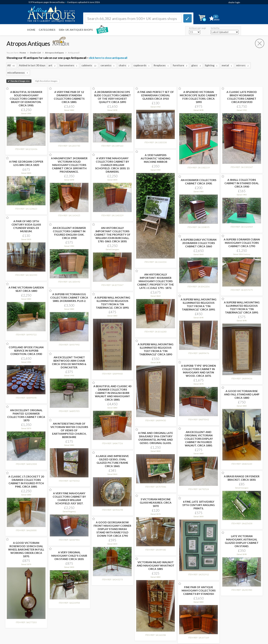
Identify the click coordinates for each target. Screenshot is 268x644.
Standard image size (19, 81)
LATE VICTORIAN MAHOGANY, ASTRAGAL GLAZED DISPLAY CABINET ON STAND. (242, 541)
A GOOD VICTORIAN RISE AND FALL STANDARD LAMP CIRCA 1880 (242, 394)
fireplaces (162, 66)
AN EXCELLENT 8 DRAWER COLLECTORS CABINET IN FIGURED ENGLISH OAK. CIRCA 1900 (69, 233)
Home (31, 30)
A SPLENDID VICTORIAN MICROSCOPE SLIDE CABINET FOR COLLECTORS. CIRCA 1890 (198, 97)
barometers (69, 66)
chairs (125, 66)
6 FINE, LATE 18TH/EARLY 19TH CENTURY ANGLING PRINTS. (198, 505)
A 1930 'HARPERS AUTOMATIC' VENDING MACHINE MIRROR (156, 158)
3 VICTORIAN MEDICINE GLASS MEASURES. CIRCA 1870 (156, 503)
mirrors (243, 66)
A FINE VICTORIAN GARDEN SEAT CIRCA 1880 (26, 289)
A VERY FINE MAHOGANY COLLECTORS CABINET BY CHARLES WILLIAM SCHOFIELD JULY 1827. (69, 498)
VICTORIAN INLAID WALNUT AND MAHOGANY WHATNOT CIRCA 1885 (156, 566)
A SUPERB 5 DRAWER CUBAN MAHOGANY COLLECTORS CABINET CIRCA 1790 (242, 243)
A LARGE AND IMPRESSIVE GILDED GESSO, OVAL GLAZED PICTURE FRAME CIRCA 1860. (112, 461)
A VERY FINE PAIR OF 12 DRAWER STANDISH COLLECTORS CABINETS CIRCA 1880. (69, 97)
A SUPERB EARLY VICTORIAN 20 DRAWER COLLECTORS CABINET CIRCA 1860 (199, 243)
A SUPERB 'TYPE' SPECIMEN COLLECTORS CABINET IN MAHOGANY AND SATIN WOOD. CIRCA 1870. (198, 371)
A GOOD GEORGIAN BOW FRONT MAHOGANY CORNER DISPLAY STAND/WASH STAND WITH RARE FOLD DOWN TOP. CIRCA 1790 (112, 529)
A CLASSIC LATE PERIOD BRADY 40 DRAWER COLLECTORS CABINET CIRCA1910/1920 (242, 97)
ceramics (108, 66)
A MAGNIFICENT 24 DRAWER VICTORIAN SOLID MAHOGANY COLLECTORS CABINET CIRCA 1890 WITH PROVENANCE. (69, 165)
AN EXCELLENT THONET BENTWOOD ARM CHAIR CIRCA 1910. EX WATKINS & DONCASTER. (69, 362)
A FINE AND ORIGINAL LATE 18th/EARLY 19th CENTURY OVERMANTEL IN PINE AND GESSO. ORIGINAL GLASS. (155, 438)
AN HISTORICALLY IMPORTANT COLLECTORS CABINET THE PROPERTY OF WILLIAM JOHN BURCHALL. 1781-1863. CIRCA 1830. (112, 235)
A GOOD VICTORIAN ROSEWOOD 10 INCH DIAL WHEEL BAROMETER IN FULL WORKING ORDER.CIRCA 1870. (26, 549)
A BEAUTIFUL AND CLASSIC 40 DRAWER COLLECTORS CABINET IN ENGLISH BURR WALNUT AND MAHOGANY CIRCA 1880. (112, 393)
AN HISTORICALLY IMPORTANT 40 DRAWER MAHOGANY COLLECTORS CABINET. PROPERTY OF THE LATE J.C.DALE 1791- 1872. (155, 281)
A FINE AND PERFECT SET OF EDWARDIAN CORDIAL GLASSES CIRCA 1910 (156, 95)
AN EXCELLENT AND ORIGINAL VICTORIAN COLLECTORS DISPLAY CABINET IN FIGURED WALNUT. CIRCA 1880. (199, 439)
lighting (212, 66)
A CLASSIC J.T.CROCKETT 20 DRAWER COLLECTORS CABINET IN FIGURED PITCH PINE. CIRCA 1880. (26, 482)
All (12, 66)
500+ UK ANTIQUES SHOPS (76, 30)
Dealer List (35, 53)
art (52, 66)
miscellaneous (18, 73)
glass (197, 66)
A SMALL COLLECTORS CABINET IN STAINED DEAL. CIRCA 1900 (242, 183)
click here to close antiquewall (108, 58)
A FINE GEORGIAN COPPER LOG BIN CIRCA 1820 (26, 163)
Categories (47, 30)
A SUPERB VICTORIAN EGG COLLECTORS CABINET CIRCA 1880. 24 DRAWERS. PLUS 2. (69, 298)
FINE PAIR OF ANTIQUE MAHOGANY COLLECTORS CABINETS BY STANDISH (199, 590)
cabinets (90, 66)
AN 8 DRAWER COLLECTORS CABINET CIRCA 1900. (198, 182)
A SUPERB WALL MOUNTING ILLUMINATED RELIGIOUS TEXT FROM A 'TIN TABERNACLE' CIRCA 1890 (156, 349)
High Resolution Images (46, 81)
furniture (181, 66)
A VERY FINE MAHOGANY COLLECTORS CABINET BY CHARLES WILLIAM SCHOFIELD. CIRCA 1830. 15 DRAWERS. (112, 165)
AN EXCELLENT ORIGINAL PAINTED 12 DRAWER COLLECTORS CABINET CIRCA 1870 (26, 415)
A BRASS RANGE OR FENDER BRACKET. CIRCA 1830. (242, 478)
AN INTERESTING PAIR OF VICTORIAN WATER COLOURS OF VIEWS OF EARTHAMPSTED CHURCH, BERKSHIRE (69, 430)
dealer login (234, 2)
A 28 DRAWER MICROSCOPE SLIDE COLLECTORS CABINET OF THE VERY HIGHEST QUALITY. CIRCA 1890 (112, 97)
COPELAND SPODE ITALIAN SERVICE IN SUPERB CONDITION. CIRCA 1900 (26, 351)
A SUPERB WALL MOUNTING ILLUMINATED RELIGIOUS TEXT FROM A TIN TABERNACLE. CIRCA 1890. (112, 303)
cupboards (142, 66)
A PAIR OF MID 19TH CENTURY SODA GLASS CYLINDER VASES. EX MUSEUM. (26, 226)
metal (227, 66)
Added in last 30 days (32, 65)
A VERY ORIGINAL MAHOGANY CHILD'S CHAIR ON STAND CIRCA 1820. (69, 556)
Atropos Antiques (54, 53)
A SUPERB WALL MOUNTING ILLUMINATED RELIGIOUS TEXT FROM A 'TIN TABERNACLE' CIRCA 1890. (199, 304)
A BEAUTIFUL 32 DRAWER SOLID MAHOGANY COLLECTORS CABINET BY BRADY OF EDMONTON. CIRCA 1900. (26, 99)
